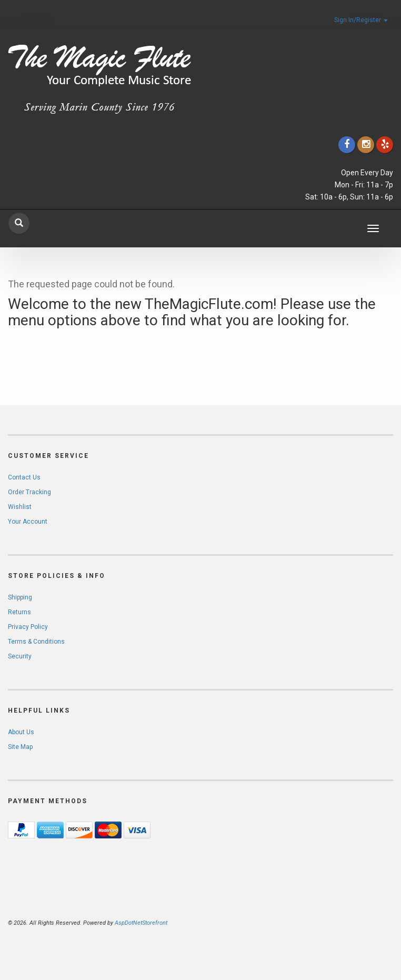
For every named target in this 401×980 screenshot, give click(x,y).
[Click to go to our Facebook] (347, 144)
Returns (19, 612)
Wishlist (20, 507)
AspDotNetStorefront (141, 923)
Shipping (20, 597)
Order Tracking (29, 492)
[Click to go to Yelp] (385, 144)
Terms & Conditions (36, 642)
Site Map (20, 747)
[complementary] (325, 922)
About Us (21, 732)
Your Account (28, 522)
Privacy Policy (28, 627)
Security (20, 656)
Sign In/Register (361, 20)
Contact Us (24, 477)
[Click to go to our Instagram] (366, 144)
